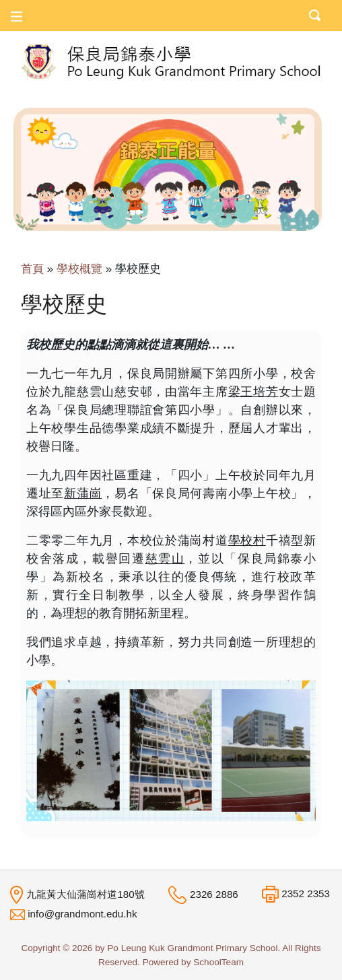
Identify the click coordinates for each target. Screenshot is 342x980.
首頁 (32, 269)
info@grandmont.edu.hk (82, 914)
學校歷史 (138, 269)
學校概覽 (79, 269)
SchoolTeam (218, 962)
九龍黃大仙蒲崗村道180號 (85, 894)
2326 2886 (214, 894)
